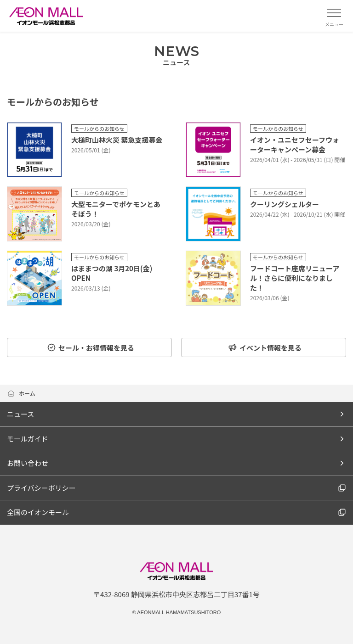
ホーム (21, 393)
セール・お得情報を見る (91, 348)
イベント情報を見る (265, 348)
